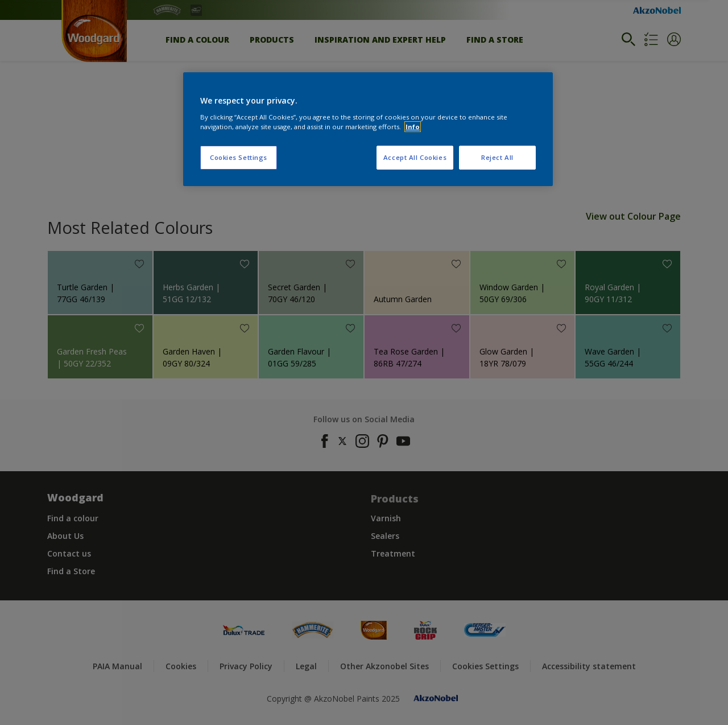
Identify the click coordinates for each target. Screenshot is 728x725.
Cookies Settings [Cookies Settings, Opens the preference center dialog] (239, 157)
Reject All (497, 157)
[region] (368, 129)
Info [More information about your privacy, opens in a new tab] (413, 127)
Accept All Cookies (415, 157)
